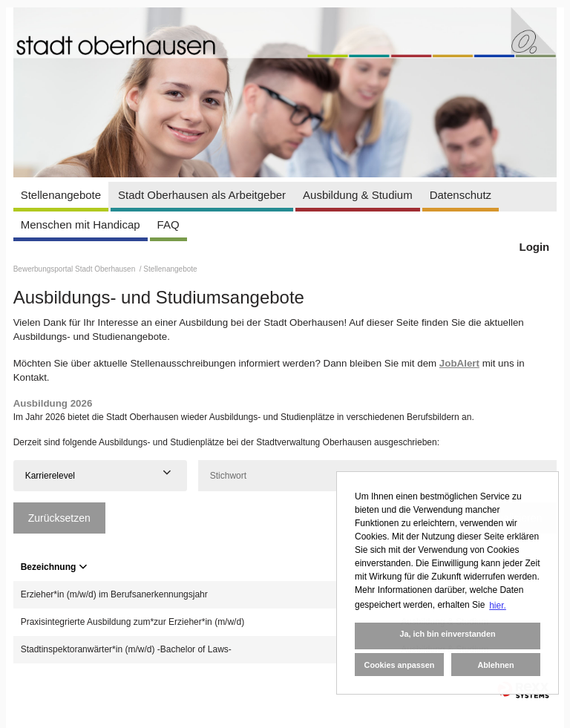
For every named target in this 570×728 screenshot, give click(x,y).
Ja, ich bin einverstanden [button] (447, 634)
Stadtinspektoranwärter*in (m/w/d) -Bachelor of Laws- (126, 649)
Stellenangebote (61, 195)
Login (534, 247)
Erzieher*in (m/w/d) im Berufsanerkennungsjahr (114, 594)
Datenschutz (461, 195)
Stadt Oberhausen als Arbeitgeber (202, 195)
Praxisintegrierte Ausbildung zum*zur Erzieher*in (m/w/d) (132, 622)
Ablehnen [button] (495, 665)
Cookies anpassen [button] (400, 665)
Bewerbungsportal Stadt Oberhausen (75, 269)
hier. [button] (498, 606)
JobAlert (459, 363)
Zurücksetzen (59, 518)
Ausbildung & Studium (358, 195)
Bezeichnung (54, 567)
